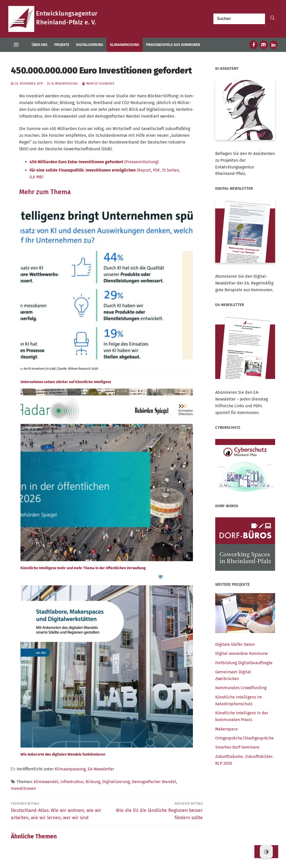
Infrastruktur (72, 782)
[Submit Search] (271, 19)
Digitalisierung (116, 782)
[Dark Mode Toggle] (266, 852)
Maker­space (226, 729)
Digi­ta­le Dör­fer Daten (235, 644)
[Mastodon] (263, 45)
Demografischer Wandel (154, 782)
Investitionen (23, 788)
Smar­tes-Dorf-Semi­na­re (237, 747)
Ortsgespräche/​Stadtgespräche (245, 738)
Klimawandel (46, 782)
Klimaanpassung (62, 84)
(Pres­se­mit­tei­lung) (94, 162)
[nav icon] (16, 45)
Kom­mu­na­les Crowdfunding (241, 688)
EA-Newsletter (101, 769)
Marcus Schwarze (98, 84)
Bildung (93, 782)
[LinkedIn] (274, 45)
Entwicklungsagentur (67, 13)
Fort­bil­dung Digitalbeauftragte (244, 663)
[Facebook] (254, 45)
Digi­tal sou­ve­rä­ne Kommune (242, 653)
